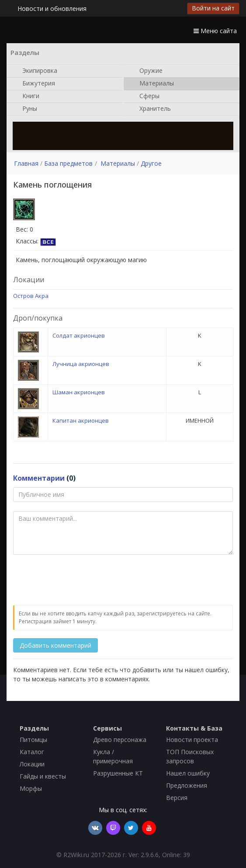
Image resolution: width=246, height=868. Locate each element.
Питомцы (33, 740)
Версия (177, 798)
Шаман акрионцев (79, 392)
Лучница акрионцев (81, 364)
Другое (151, 163)
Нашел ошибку (188, 773)
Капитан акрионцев (81, 420)
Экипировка (35, 71)
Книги (26, 96)
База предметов (68, 163)
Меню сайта (215, 31)
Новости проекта (192, 740)
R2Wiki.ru (76, 855)
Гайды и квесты (43, 776)
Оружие (147, 71)
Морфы (31, 788)
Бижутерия (34, 84)
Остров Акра (31, 296)
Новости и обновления (52, 9)
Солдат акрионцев (79, 335)
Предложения (187, 785)
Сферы (145, 96)
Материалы (152, 84)
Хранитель (151, 109)
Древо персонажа (120, 740)
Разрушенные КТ (118, 773)
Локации (32, 764)
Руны (25, 109)
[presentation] (80, 581)
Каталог (32, 752)
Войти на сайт (213, 8)
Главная (26, 163)
